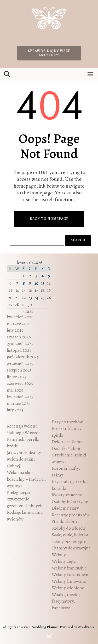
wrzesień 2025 (20, 364)
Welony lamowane (69, 581)
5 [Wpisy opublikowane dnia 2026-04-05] (49, 276)
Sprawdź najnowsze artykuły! (49, 53)
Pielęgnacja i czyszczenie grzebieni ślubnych (25, 499)
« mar (28, 311)
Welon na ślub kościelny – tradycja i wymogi (26, 479)
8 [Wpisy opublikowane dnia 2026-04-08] (24, 283)
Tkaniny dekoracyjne (71, 548)
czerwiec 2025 (20, 383)
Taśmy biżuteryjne (69, 541)
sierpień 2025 (19, 370)
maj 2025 (15, 390)
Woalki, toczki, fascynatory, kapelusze (66, 601)
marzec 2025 (19, 403)
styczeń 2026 (19, 337)
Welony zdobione (68, 588)
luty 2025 (15, 410)
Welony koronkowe (70, 575)
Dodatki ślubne (66, 448)
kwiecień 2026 (20, 317)
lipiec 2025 (17, 377)
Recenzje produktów (71, 515)
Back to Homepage (49, 219)
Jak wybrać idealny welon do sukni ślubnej (24, 459)
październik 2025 (23, 357)
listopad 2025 (19, 350)
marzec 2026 (19, 324)
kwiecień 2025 (20, 397)
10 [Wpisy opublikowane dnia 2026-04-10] (36, 283)
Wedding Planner (46, 627)
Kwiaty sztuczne (67, 495)
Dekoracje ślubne (68, 442)
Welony (59, 555)
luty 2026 (15, 330)
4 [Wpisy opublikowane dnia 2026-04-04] (42, 276)
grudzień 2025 (20, 343)
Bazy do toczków (67, 422)
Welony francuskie (69, 568)
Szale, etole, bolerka (70, 535)
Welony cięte (64, 561)
